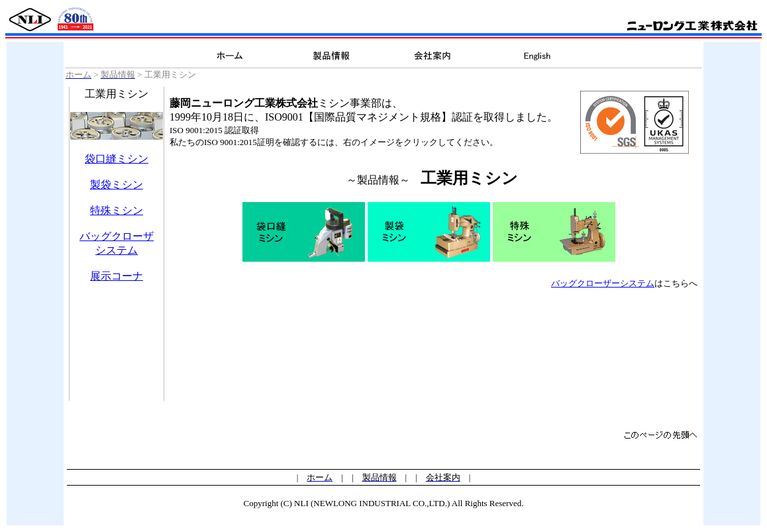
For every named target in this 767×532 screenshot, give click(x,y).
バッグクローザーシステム (603, 283)
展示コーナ (117, 276)
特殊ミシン (117, 210)
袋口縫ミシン (117, 159)
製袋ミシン (117, 185)
